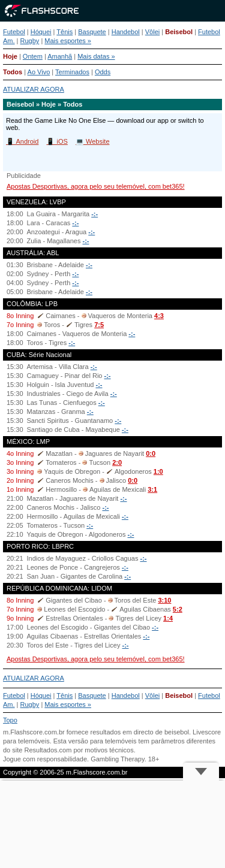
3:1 (152, 489)
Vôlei (152, 32)
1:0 (158, 471)
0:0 (151, 453)
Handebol (126, 32)
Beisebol (179, 32)
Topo (10, 720)
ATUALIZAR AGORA (34, 89)
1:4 (168, 618)
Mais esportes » (68, 41)
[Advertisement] (112, 824)
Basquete (92, 32)
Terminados (72, 72)
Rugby (30, 41)
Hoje (10, 56)
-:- (94, 214)
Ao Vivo (39, 72)
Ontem (33, 56)
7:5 (99, 325)
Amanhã (60, 56)
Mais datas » (96, 56)
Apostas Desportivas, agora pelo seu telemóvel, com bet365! (96, 186)
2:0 (117, 462)
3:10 (164, 600)
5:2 (178, 609)
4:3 (159, 316)
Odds (103, 72)
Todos (13, 72)
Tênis (64, 32)
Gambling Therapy (117, 759)
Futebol (14, 32)
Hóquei (41, 32)
